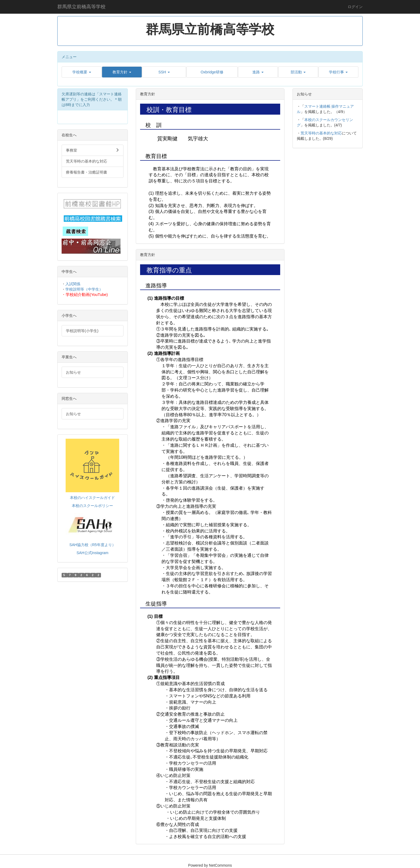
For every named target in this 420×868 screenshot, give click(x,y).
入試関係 (73, 284)
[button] (82, 72)
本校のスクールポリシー (92, 506)
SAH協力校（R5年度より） (93, 545)
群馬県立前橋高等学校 (81, 7)
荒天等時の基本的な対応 (321, 133)
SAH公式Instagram (93, 553)
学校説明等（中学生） (84, 289)
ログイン (355, 7)
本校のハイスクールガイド (92, 498)
